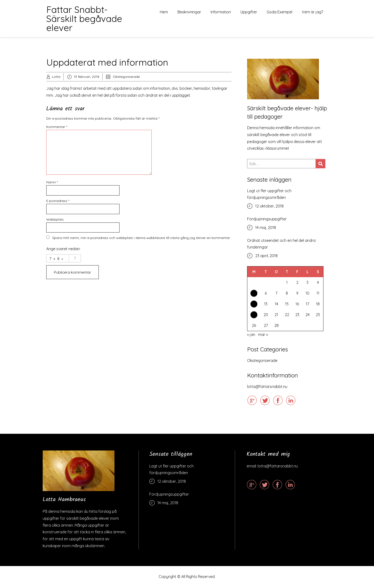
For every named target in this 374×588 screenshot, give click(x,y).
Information (221, 12)
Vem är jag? (312, 12)
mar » (263, 335)
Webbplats (55, 219)
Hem (164, 12)
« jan (251, 335)
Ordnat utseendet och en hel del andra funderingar (281, 244)
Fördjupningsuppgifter (267, 219)
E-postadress (58, 201)
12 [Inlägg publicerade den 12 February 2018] (254, 305)
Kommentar (57, 127)
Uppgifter (249, 12)
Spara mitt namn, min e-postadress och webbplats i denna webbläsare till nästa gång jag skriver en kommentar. (141, 238)
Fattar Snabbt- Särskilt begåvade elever (84, 19)
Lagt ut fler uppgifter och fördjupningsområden (269, 194)
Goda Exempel (279, 12)
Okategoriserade (126, 77)
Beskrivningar (189, 12)
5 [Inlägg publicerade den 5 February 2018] (254, 294)
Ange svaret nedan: (63, 249)
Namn (52, 182)
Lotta (56, 77)
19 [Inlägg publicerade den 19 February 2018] (254, 316)
